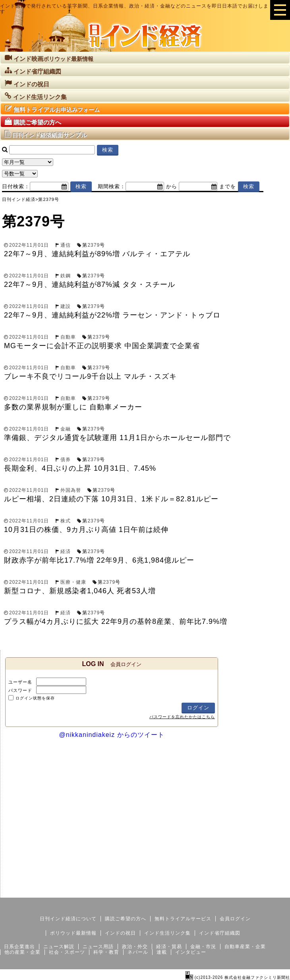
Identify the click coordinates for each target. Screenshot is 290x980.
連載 (162, 952)
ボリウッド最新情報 (73, 933)
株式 (66, 521)
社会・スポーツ (67, 952)
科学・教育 (106, 952)
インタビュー (191, 952)
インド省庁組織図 (220, 933)
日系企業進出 (19, 947)
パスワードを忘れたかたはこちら (182, 717)
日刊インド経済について (68, 919)
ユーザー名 (20, 682)
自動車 (68, 337)
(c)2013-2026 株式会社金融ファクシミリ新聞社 (238, 977)
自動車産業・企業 (245, 947)
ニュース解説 (59, 947)
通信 (66, 245)
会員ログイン (235, 919)
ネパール (138, 952)
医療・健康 (73, 582)
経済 (66, 551)
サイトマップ (230, 891)
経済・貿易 (169, 947)
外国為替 (71, 490)
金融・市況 (203, 947)
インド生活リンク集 (167, 933)
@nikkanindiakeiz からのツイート (111, 735)
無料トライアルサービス (183, 919)
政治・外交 (135, 947)
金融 (66, 429)
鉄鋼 (66, 276)
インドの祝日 (120, 933)
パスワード (20, 690)
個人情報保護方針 (271, 891)
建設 (66, 306)
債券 (66, 460)
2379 (94, 245)
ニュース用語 (98, 947)
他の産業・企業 (22, 952)
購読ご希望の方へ (126, 919)
